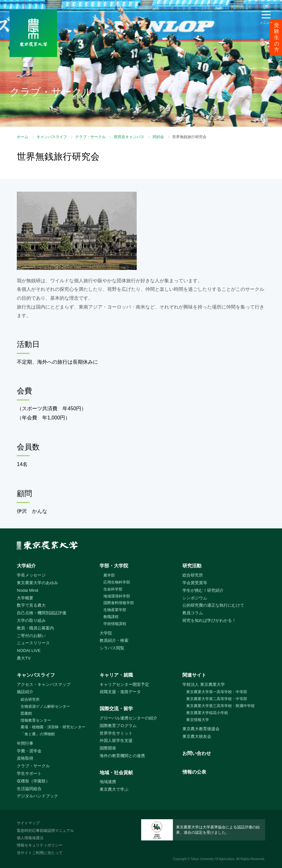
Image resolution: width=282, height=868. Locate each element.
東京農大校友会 (197, 736)
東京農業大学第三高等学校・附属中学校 (220, 706)
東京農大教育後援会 (201, 729)
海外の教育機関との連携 (122, 756)
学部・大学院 (114, 566)
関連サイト (194, 675)
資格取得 (25, 758)
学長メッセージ (31, 575)
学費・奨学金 (29, 751)
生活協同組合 (29, 789)
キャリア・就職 (116, 675)
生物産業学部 (115, 610)
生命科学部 (113, 589)
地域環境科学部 (117, 596)
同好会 (158, 137)
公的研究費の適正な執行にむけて (213, 605)
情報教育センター (36, 720)
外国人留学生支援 (116, 740)
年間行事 (25, 743)
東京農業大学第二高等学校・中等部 (217, 699)
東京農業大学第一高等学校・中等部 (217, 692)
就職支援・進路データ (120, 692)
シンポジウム (195, 598)
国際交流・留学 (116, 708)
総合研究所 (193, 575)
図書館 (26, 713)
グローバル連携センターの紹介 (128, 718)
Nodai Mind (27, 590)
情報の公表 (194, 772)
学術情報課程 (115, 624)
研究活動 (192, 566)
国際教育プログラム (118, 726)
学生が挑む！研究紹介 (203, 590)
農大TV (24, 658)
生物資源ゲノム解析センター (45, 706)
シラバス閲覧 (112, 648)
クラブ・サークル (90, 137)
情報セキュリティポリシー (40, 845)
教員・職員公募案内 (35, 628)
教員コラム (193, 613)
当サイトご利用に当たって (40, 853)
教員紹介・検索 (114, 640)
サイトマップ (28, 823)
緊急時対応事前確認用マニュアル (45, 831)
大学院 (106, 633)
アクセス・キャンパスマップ (44, 684)
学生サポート (29, 773)
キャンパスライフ (52, 137)
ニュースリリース (33, 643)
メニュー (266, 23)
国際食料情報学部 (119, 603)
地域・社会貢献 (116, 772)
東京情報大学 (198, 720)
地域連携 (108, 782)
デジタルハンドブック (37, 796)
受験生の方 (277, 37)
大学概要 (25, 598)
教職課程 (111, 617)
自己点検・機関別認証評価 (42, 613)
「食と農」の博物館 (38, 734)
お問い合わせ (197, 753)
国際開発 (108, 748)
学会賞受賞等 (195, 583)
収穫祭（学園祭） (33, 781)
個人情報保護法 (30, 838)
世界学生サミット (116, 733)
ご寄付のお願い (31, 636)
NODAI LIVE (29, 651)
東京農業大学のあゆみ (37, 583)
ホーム (23, 137)
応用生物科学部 (117, 582)
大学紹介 (26, 566)
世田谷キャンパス (129, 137)
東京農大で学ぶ (114, 789)
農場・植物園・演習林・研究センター (53, 727)
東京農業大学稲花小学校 (207, 713)
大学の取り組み (31, 620)
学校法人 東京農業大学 (204, 684)
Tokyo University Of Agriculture (213, 859)
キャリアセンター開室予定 (124, 684)
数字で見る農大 (31, 605)
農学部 (109, 575)
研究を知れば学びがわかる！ (209, 620)
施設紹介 (25, 692)
